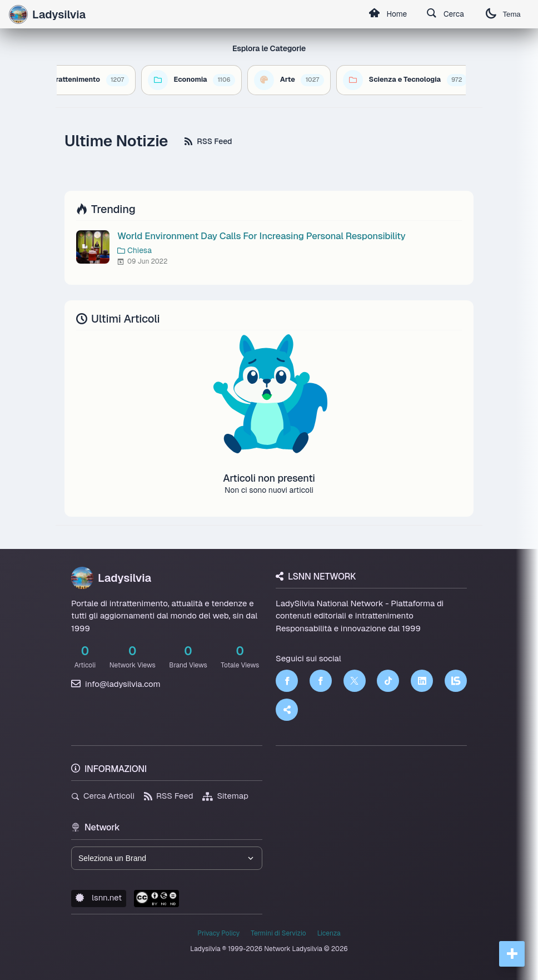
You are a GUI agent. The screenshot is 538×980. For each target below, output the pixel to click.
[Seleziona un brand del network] (167, 858)
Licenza (329, 933)
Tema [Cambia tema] (502, 14)
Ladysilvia (111, 578)
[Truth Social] (287, 710)
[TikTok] (388, 681)
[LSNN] (456, 681)
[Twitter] (355, 681)
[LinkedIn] (422, 681)
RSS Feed (208, 141)
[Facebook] (287, 681)
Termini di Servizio (278, 933)
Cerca (444, 14)
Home (385, 14)
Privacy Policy (218, 933)
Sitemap (225, 796)
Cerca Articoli (103, 796)
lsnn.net (99, 897)
